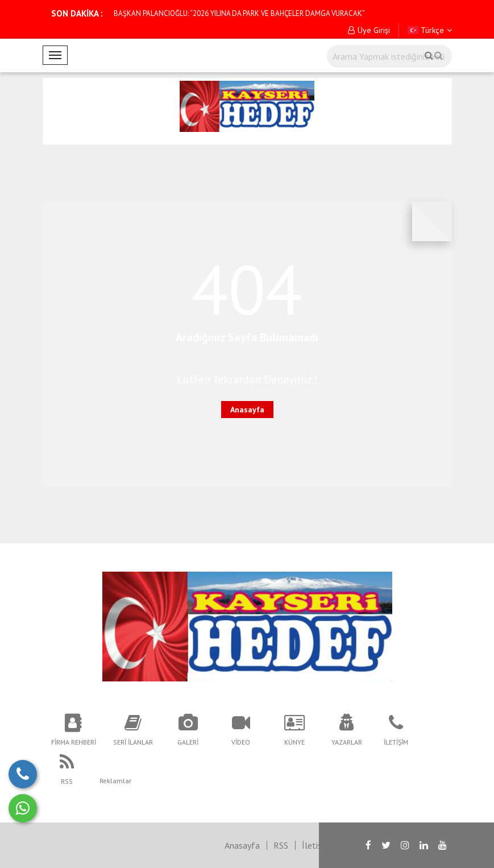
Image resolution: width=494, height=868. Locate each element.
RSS (281, 845)
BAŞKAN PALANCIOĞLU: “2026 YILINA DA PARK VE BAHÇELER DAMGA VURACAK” (239, 13)
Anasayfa (247, 410)
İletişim (316, 845)
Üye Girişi (369, 30)
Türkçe (430, 30)
